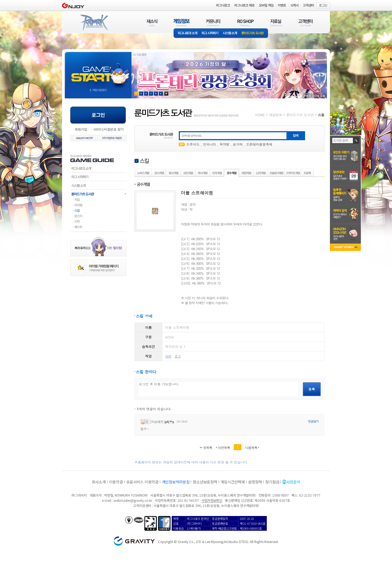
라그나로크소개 (187, 33)
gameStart (98, 70)
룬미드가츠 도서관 (254, 33)
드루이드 (193, 144)
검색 (356, 140)
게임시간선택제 (233, 482)
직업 (98, 200)
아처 (168, 356)
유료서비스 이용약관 (142, 482)
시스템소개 (230, 33)
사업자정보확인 (212, 500)
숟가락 (238, 144)
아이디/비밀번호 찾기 (109, 129)
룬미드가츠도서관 (98, 194)
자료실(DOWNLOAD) (276, 23)
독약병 (224, 144)
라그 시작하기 (210, 33)
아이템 (98, 205)
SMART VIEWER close (346, 248)
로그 (178, 356)
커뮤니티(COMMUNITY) (213, 23)
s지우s (169, 422)
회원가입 (81, 129)
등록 (312, 389)
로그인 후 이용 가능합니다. (219, 389)
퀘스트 (98, 227)
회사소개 (99, 482)
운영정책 (255, 482)
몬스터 (98, 216)
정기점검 (272, 482)
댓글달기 (313, 421)
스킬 (98, 210)
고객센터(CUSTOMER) (305, 23)
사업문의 (293, 482)
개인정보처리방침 (176, 482)
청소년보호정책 (205, 482)
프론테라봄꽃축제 (259, 144)
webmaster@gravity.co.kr (133, 500)
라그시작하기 (98, 177)
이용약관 (116, 482)
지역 (98, 221)
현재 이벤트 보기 (166, 94)
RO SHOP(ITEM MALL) (245, 23)
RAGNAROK (94, 23)
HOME (260, 115)
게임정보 (276, 115)
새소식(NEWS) (152, 23)
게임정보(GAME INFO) (182, 23)
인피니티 (210, 144)
